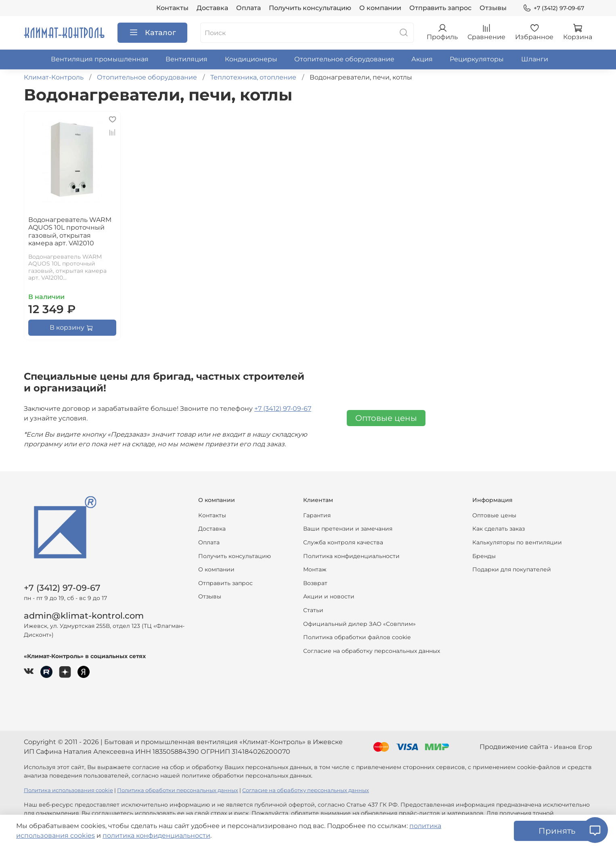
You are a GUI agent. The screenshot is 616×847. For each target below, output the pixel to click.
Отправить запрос (440, 8)
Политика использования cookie (68, 790)
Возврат (315, 583)
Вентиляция (186, 59)
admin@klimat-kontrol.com (84, 616)
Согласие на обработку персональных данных (372, 651)
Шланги (535, 59)
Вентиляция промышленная (100, 59)
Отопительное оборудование (344, 59)
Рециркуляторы (477, 59)
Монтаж (315, 569)
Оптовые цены (386, 418)
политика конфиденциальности (156, 835)
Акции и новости (329, 596)
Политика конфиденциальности (351, 556)
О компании (380, 8)
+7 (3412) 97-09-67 (553, 8)
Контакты (172, 8)
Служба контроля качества (343, 542)
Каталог (152, 33)
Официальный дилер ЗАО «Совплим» (359, 624)
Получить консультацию (310, 8)
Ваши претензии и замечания (348, 529)
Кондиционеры (251, 59)
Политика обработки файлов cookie (357, 637)
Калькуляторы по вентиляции (517, 542)
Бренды (484, 556)
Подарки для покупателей (512, 569)
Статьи (313, 610)
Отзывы (493, 8)
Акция (422, 59)
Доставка (212, 8)
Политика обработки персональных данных (178, 790)
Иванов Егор (573, 747)
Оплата (248, 8)
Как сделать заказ (499, 529)
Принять (557, 831)
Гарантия (317, 515)
